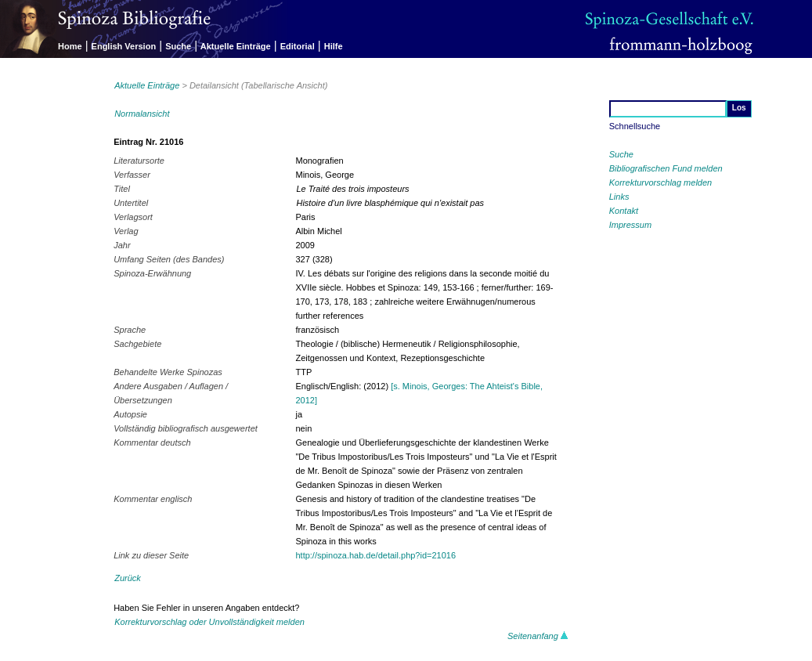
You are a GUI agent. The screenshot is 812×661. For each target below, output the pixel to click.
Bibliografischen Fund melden (666, 168)
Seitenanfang (538, 636)
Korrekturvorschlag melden (660, 182)
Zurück (128, 578)
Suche (178, 46)
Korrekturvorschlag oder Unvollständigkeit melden (209, 622)
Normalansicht (142, 114)
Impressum (630, 225)
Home (70, 46)
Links (619, 197)
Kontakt (624, 211)
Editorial (298, 46)
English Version (124, 46)
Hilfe (334, 46)
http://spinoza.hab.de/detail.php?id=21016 (375, 555)
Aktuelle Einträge (236, 46)
